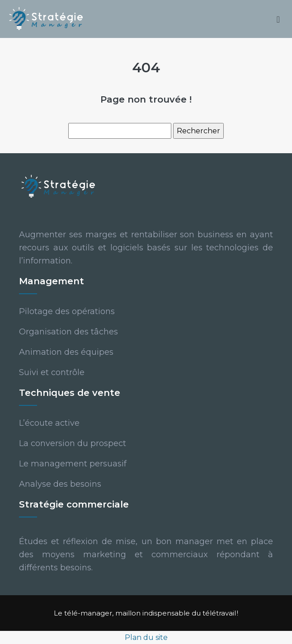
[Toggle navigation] (278, 19)
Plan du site (146, 637)
